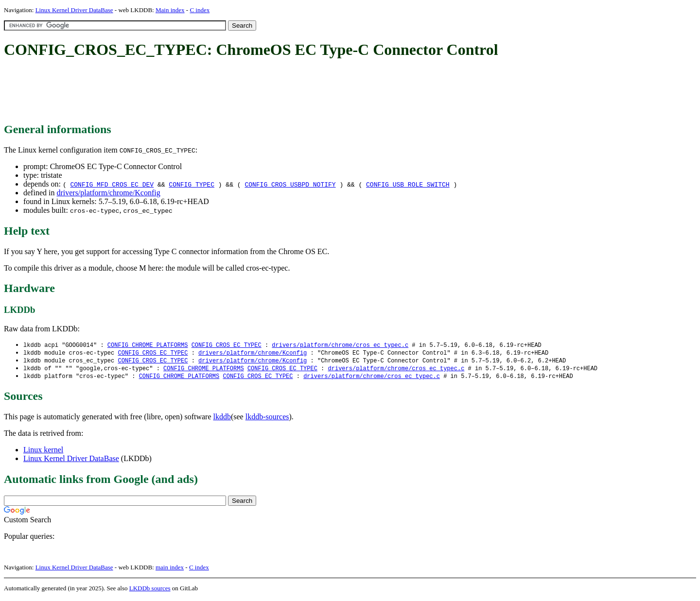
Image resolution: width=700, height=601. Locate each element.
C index (200, 10)
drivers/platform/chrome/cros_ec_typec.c (340, 345)
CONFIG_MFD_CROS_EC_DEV (112, 184)
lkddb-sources (267, 419)
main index (170, 570)
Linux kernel (43, 452)
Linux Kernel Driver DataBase (74, 10)
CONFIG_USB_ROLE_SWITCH (408, 184)
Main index (170, 10)
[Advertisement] (181, 91)
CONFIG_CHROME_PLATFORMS (148, 345)
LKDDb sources (150, 591)
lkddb (222, 419)
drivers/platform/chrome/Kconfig (108, 193)
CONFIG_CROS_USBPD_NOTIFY (290, 184)
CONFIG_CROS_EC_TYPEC (227, 345)
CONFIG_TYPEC (192, 184)
